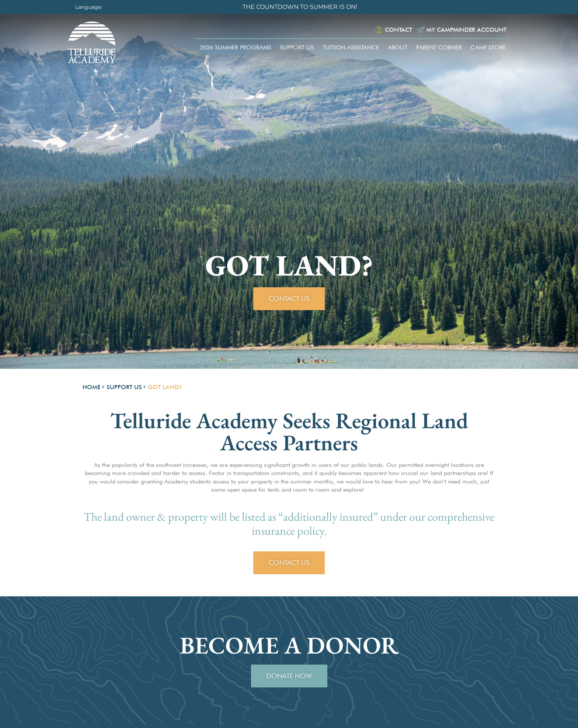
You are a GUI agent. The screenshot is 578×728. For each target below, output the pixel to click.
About (398, 47)
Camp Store (488, 47)
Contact (397, 30)
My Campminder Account (466, 30)
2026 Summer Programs (235, 47)
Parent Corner (439, 47)
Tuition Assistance (351, 47)
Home (92, 387)
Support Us (297, 47)
